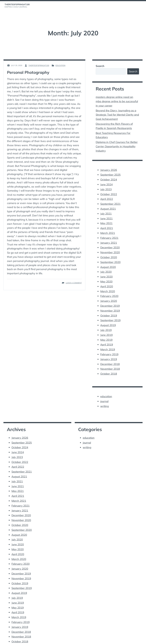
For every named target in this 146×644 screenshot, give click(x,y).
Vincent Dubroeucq (59, 640)
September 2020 (110, 257)
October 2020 (109, 253)
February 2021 (109, 234)
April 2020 (107, 281)
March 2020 (108, 286)
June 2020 (106, 271)
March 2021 (108, 229)
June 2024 (106, 182)
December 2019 (110, 300)
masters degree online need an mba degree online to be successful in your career (117, 101)
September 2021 (110, 201)
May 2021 (106, 220)
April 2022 (107, 196)
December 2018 (110, 356)
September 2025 (110, 173)
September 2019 (110, 314)
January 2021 (109, 239)
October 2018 (109, 366)
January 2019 (109, 352)
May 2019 (106, 333)
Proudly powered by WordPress (18, 640)
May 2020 (106, 276)
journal (104, 393)
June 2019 (106, 328)
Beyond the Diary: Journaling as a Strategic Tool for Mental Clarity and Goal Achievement (117, 114)
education (60, 65)
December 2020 (110, 243)
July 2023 (106, 187)
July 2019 (106, 323)
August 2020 (108, 262)
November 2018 (110, 361)
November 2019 (110, 304)
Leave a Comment (74, 283)
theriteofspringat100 (17, 4)
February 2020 (109, 290)
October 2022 (109, 191)
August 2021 (108, 206)
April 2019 (107, 338)
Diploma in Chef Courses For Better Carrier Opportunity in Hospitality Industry (117, 145)
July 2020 (106, 267)
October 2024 (109, 177)
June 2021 (106, 215)
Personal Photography (29, 72)
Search (100, 66)
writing (105, 398)
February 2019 (109, 347)
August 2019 (108, 319)
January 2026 (109, 168)
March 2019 (108, 342)
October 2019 (109, 309)
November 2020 (110, 248)
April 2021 (107, 224)
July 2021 (106, 210)
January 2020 (109, 295)
